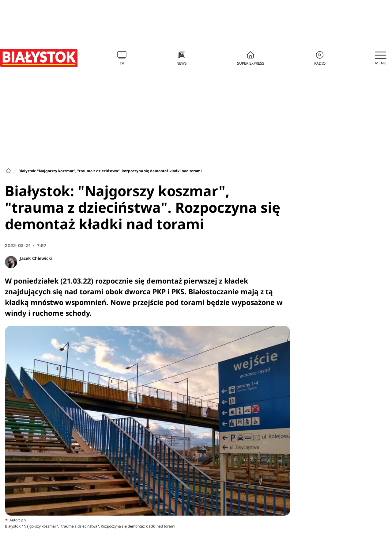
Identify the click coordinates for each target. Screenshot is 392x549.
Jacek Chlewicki (36, 258)
